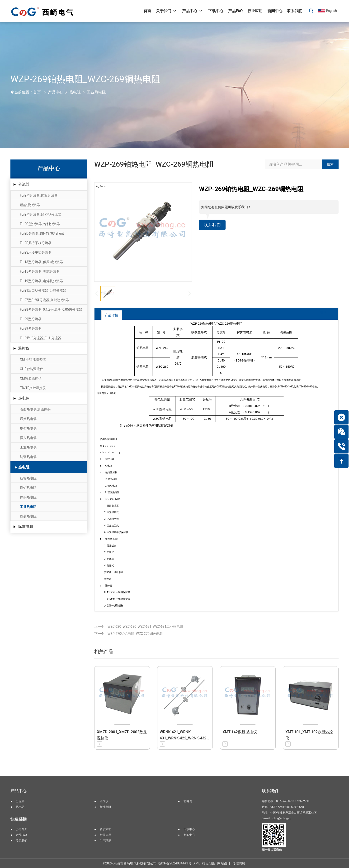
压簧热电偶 (28, 419)
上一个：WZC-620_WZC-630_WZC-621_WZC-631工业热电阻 (139, 627)
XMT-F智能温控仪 (33, 359)
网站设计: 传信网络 (231, 863)
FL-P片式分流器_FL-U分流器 (41, 338)
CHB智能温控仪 (32, 369)
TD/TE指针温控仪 (33, 388)
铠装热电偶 (28, 457)
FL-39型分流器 (31, 328)
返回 (320, 315)
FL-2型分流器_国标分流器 (39, 195)
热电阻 (75, 92)
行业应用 (105, 835)
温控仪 (24, 348)
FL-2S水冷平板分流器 (36, 252)
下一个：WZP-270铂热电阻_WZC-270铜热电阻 (129, 634)
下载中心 (189, 829)
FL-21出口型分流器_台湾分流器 (43, 290)
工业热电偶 (28, 447)
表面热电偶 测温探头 (35, 409)
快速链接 (19, 819)
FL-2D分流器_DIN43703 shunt (42, 233)
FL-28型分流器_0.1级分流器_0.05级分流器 (51, 309)
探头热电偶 (28, 438)
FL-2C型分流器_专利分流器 (40, 224)
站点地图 (209, 863)
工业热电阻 (96, 92)
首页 (37, 92)
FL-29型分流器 (31, 319)
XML (197, 863)
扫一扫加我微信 (272, 850)
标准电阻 (26, 527)
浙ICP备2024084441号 (174, 863)
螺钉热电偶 (28, 428)
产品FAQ (21, 835)
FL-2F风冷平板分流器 (36, 243)
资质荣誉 (105, 829)
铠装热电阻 (28, 516)
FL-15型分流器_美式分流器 (40, 271)
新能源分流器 (30, 205)
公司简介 (22, 829)
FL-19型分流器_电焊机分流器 (41, 281)
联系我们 (213, 225)
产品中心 (56, 92)
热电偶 (24, 398)
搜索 (330, 164)
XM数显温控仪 (31, 378)
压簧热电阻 (28, 478)
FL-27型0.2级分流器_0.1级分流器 (44, 300)
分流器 (24, 184)
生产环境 (105, 841)
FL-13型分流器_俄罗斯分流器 (41, 262)
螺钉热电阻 (28, 488)
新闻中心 (189, 835)
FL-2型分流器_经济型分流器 (40, 214)
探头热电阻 (28, 497)
